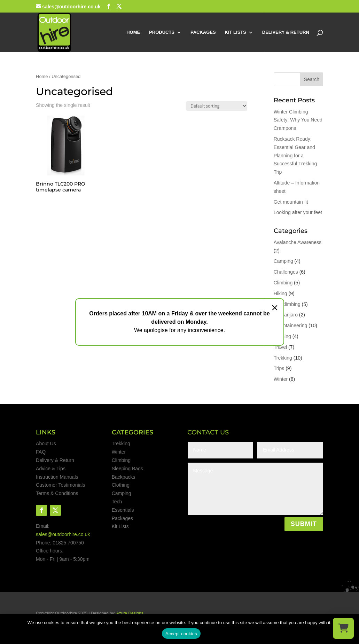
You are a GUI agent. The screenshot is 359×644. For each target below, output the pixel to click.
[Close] (275, 308)
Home (42, 76)
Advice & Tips (51, 469)
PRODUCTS (162, 32)
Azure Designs (130, 613)
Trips (279, 368)
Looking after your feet (298, 212)
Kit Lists (120, 526)
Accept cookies (181, 634)
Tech (117, 502)
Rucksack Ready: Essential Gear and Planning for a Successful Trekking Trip (295, 155)
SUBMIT (304, 524)
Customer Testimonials (60, 485)
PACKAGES (203, 32)
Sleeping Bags (127, 469)
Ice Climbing (287, 304)
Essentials (123, 510)
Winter (281, 379)
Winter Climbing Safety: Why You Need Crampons (298, 120)
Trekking (283, 358)
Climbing (283, 283)
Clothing (121, 485)
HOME (133, 32)
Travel (280, 347)
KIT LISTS (236, 32)
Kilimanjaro (286, 315)
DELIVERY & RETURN (286, 32)
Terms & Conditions (57, 493)
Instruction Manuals (57, 477)
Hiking (280, 293)
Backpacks (124, 477)
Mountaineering (291, 325)
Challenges (286, 272)
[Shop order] (217, 106)
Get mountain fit (291, 202)
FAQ (41, 452)
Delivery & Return (55, 460)
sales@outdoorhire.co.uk (63, 534)
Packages (122, 518)
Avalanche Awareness (298, 242)
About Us (46, 443)
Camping (283, 261)
